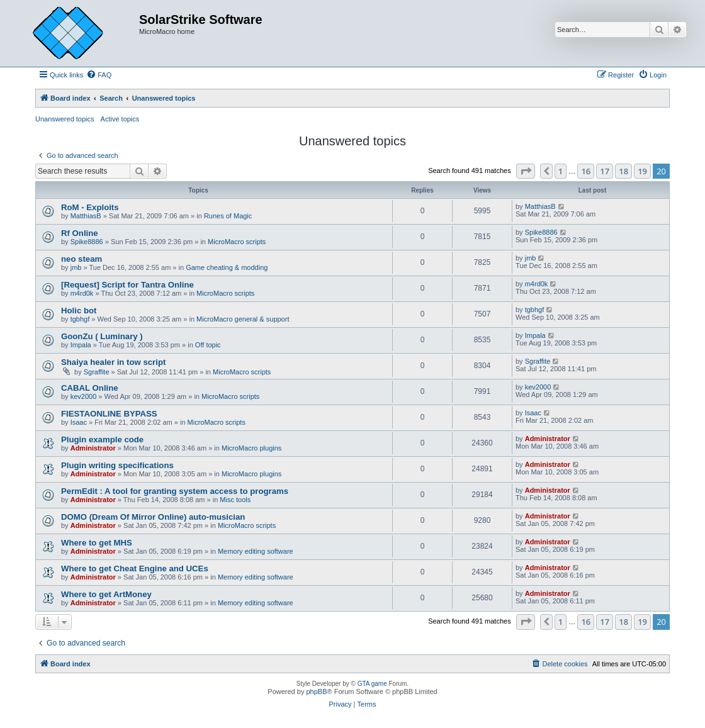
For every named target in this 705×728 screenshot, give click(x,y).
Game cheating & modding (227, 267)
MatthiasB (86, 216)
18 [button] (623, 171)
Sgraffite (97, 372)
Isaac (79, 422)
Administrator (93, 448)
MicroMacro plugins (251, 448)
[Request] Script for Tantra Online (127, 285)
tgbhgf (80, 319)
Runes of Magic (228, 216)
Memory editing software (256, 551)
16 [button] (586, 171)
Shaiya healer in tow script (113, 362)
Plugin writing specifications (117, 465)
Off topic (208, 345)
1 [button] (561, 171)
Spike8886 (87, 242)
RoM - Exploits (90, 207)
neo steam (82, 259)
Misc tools (235, 500)
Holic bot (79, 311)
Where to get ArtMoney (106, 594)
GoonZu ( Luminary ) (102, 336)
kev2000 (84, 396)
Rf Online (80, 233)
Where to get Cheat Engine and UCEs (135, 568)
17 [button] (605, 171)
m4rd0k (82, 293)
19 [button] (642, 171)
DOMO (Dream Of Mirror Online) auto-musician (153, 517)
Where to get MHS (97, 543)
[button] (526, 171)
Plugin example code (102, 440)
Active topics (120, 119)
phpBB (316, 692)
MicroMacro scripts (237, 242)
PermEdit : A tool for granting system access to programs (175, 491)
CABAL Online (90, 388)
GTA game (372, 684)
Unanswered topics (65, 119)
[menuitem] (99, 75)
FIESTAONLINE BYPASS (109, 414)
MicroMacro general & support (243, 319)
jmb (76, 267)
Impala (81, 345)
